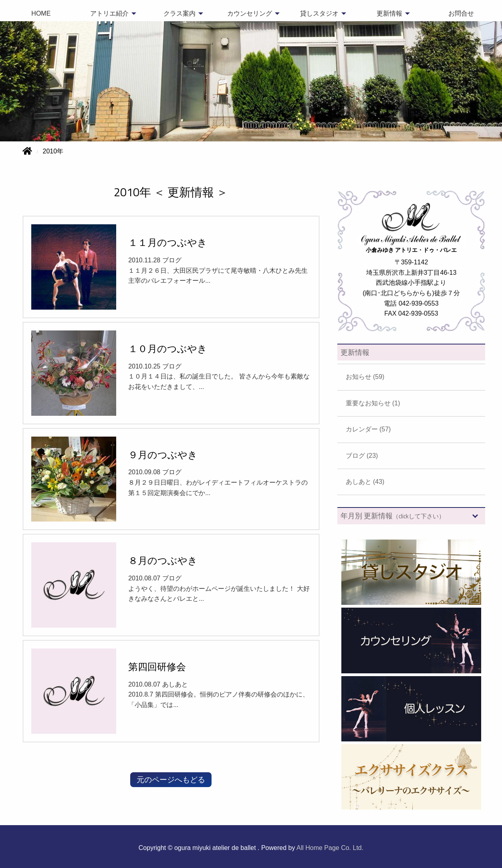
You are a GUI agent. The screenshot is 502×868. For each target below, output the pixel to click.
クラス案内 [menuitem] (179, 13)
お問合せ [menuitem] (461, 13)
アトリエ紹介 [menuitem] (109, 13)
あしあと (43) (365, 482)
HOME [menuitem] (41, 13)
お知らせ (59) (365, 377)
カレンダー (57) (368, 429)
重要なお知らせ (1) (373, 403)
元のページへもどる (171, 780)
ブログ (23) (362, 456)
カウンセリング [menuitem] (250, 13)
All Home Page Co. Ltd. (330, 848)
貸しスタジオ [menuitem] (319, 13)
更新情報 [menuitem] (389, 13)
